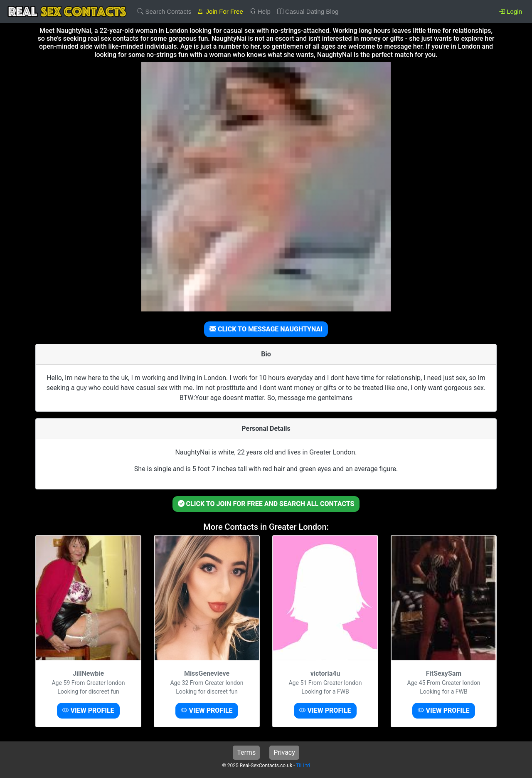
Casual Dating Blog (308, 11)
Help (260, 11)
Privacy (284, 752)
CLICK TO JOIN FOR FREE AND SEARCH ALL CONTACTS (266, 504)
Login (510, 11)
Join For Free (220, 11)
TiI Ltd (303, 766)
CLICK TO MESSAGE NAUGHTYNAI (266, 329)
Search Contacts (164, 11)
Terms (246, 752)
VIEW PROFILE (88, 710)
